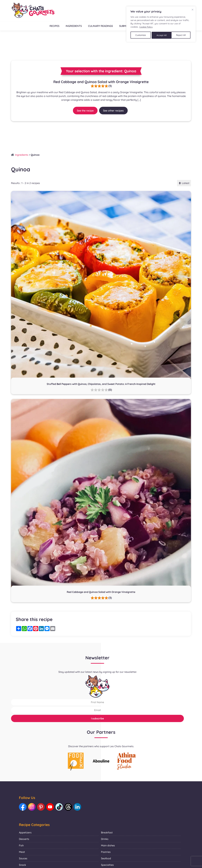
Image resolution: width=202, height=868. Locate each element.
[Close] (193, 9)
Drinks (105, 839)
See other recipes (113, 111)
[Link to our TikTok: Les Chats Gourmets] (61, 807)
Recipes (54, 26)
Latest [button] (184, 183)
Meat (22, 852)
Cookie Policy (146, 27)
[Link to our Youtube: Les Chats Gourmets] (51, 807)
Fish (21, 846)
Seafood (106, 859)
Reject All (161, 35)
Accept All (182, 35)
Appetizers (25, 833)
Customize (141, 35)
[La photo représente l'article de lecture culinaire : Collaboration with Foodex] (76, 761)
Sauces (23, 859)
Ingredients (74, 26)
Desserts (24, 839)
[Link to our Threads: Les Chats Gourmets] (70, 807)
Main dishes (108, 846)
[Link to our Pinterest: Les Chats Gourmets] (42, 807)
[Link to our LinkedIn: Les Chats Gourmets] (80, 807)
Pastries (106, 852)
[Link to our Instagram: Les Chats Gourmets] (32, 807)
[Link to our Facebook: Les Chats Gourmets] (23, 807)
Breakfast (107, 833)
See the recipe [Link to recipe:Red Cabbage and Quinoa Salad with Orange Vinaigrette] (85, 111)
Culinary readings (100, 26)
